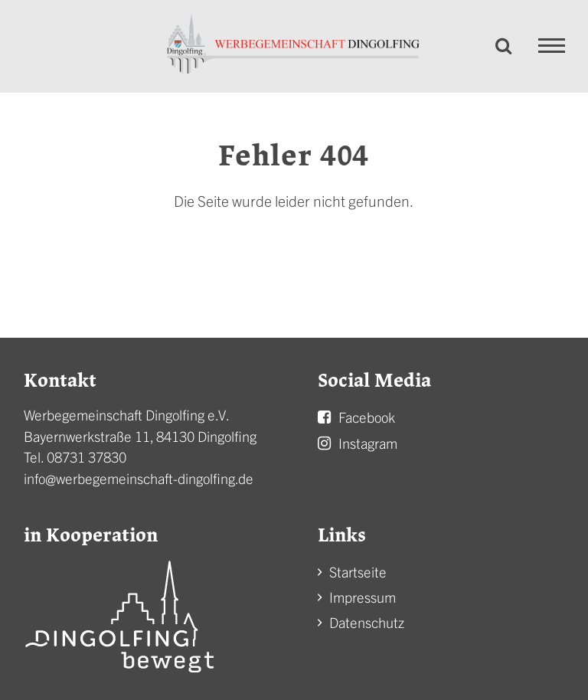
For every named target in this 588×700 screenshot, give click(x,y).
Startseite (358, 572)
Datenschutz (367, 622)
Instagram (368, 443)
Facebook (367, 417)
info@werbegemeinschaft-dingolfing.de (139, 478)
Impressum (363, 597)
